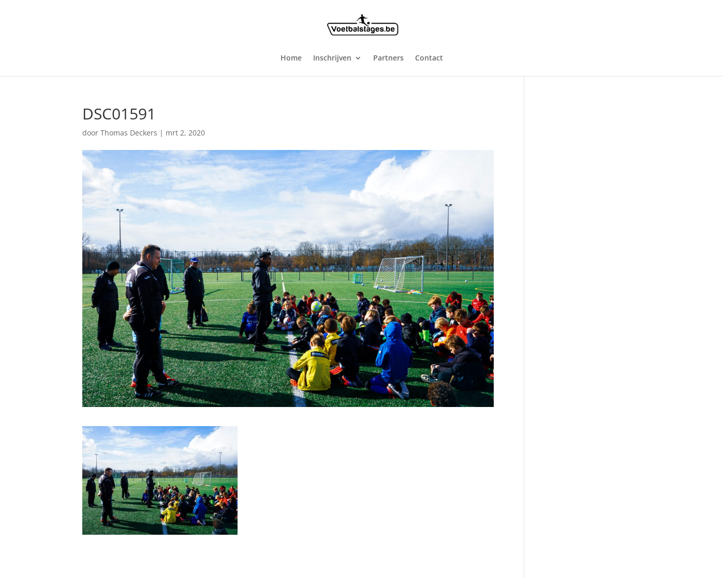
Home (291, 58)
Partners (388, 58)
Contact (429, 58)
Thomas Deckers (129, 133)
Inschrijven (332, 58)
